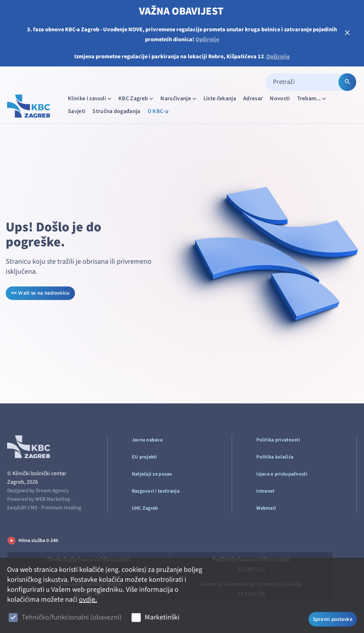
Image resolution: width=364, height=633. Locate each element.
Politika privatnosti (278, 440)
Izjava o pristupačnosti (282, 474)
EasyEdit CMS (22, 508)
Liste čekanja (220, 98)
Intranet (265, 491)
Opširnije (207, 39)
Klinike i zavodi (90, 98)
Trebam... (312, 98)
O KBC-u (158, 111)
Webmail (266, 508)
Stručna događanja (116, 111)
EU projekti (144, 457)
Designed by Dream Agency (38, 491)
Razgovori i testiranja (156, 491)
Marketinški (162, 617)
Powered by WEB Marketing (39, 499)
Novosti (280, 98)
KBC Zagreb (136, 98)
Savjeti (77, 111)
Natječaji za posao (152, 474)
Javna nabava (147, 440)
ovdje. (88, 600)
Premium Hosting (61, 508)
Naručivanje (179, 98)
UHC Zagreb (145, 508)
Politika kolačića (275, 457)
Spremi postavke (333, 618)
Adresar (253, 98)
